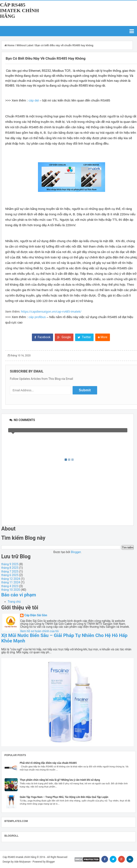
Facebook (42, 337)
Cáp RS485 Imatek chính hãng (20, 10)
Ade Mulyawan (22, 862)
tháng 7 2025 (10, 571)
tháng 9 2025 (10, 564)
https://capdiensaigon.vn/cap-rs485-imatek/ (51, 311)
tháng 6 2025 (10, 575)
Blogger (76, 552)
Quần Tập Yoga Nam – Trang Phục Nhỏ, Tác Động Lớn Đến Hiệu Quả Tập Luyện (64, 797)
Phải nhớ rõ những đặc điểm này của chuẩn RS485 (48, 763)
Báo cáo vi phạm (19, 595)
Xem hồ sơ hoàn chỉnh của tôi (39, 631)
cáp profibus (37, 317)
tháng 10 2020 (11, 590)
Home (10, 45)
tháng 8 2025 (10, 568)
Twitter (84, 337)
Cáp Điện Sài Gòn (36, 615)
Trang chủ (14, 602)
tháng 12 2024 (11, 579)
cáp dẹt (34, 100)
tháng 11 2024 (11, 582)
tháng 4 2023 (10, 586)
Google (64, 337)
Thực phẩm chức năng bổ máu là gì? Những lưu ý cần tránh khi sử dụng (60, 780)
